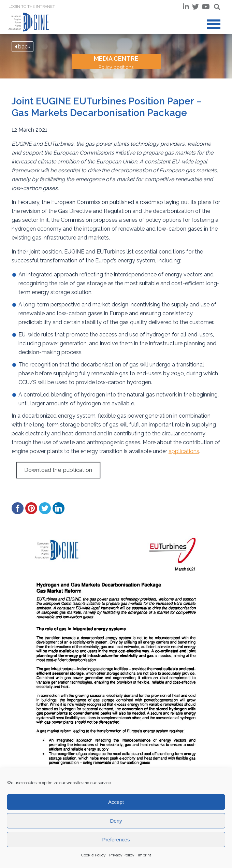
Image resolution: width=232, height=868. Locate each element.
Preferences (116, 840)
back (23, 47)
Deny (116, 821)
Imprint (144, 855)
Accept (116, 802)
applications (184, 451)
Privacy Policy (122, 855)
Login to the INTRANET (32, 7)
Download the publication (58, 470)
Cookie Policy (93, 855)
